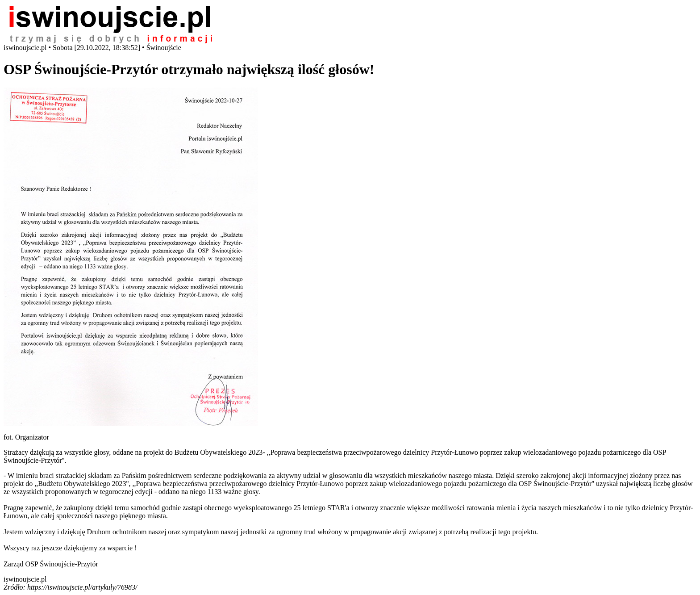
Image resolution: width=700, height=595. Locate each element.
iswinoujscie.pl (25, 579)
